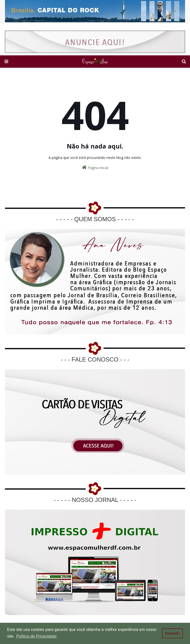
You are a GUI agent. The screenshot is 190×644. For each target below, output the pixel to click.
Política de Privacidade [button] (36, 636)
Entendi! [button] (172, 633)
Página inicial (95, 167)
